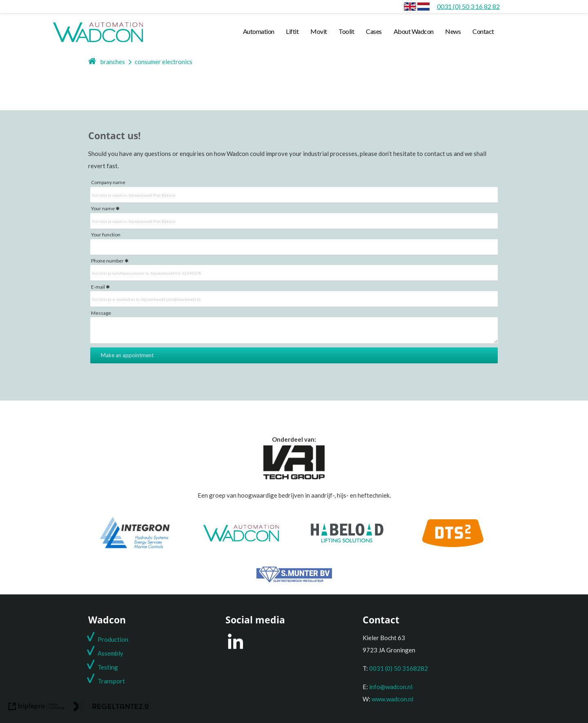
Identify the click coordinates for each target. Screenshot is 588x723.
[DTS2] (453, 545)
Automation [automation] (259, 31)
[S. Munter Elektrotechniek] (294, 580)
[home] (92, 62)
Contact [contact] (483, 31)
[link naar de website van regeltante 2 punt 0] (111, 708)
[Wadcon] (241, 539)
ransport (113, 681)
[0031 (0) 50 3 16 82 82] (468, 6)
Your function (106, 235)
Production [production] (113, 639)
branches (113, 62)
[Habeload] (347, 540)
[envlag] (410, 6)
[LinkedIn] (235, 649)
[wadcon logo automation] (98, 42)
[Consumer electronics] (423, 6)
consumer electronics (164, 62)
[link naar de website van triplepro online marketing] (37, 708)
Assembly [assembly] (110, 653)
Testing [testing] (108, 667)
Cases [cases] (374, 31)
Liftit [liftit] (292, 31)
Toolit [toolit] (346, 31)
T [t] (99, 681)
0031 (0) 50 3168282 (399, 668)
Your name (103, 208)
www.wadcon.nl (392, 699)
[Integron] (135, 548)
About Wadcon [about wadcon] (414, 31)
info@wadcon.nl (391, 687)
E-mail (98, 287)
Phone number (107, 261)
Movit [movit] (319, 31)
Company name (108, 182)
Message (101, 313)
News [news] (453, 31)
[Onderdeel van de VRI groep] (294, 477)
